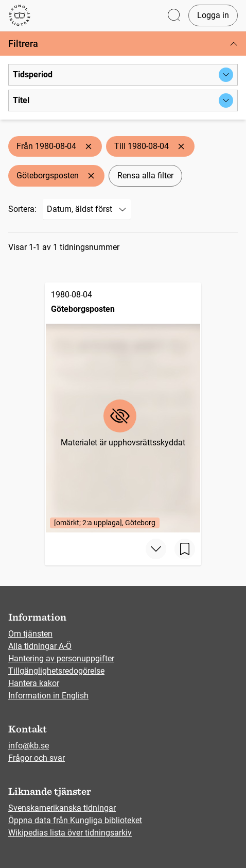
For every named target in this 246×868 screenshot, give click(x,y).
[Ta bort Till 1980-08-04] (181, 146)
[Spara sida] (185, 549)
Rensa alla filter (145, 176)
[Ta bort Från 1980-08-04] (89, 146)
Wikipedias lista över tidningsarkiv (70, 833)
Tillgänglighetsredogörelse (56, 671)
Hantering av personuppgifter (61, 658)
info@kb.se (29, 746)
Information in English (48, 696)
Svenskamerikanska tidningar (62, 808)
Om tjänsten (30, 634)
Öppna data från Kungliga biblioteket (75, 820)
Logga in (213, 15)
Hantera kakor (34, 683)
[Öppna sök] (174, 16)
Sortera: (22, 209)
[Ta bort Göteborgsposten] (91, 176)
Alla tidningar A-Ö (40, 646)
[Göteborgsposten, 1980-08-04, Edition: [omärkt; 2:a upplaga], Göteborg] (123, 407)
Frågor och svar (37, 758)
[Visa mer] (156, 549)
